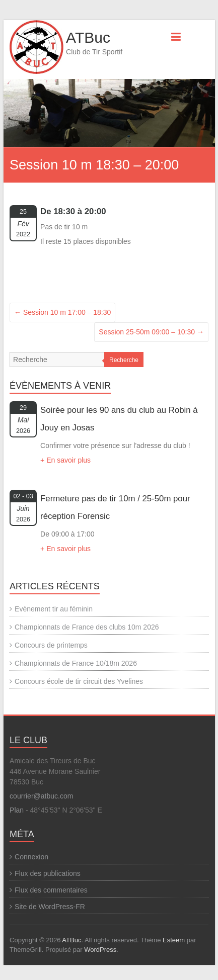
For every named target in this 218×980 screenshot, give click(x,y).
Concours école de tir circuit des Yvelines (79, 681)
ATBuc (88, 37)
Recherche (124, 360)
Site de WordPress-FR (50, 907)
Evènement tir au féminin (54, 609)
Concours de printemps (51, 645)
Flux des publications (48, 873)
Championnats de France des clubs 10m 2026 (87, 627)
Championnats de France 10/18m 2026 (76, 663)
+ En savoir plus (65, 460)
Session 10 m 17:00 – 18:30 (62, 312)
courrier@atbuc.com (41, 796)
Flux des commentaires (51, 890)
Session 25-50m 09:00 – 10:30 (151, 332)
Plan (17, 810)
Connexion (31, 857)
